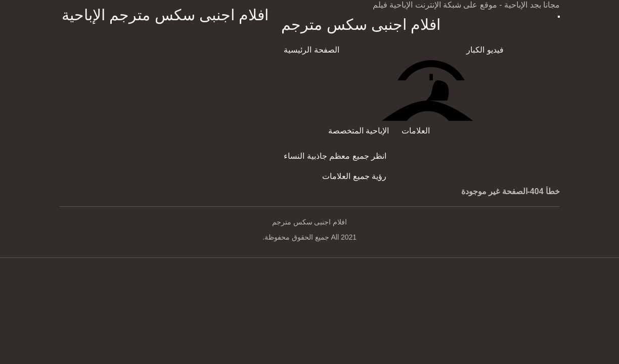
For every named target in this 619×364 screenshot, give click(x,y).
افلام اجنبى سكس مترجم (361, 25)
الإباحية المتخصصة (359, 131)
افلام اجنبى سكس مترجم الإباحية (165, 15)
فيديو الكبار (485, 50)
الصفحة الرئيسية (311, 50)
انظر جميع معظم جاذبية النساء (335, 156)
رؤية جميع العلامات (354, 176)
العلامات (416, 131)
